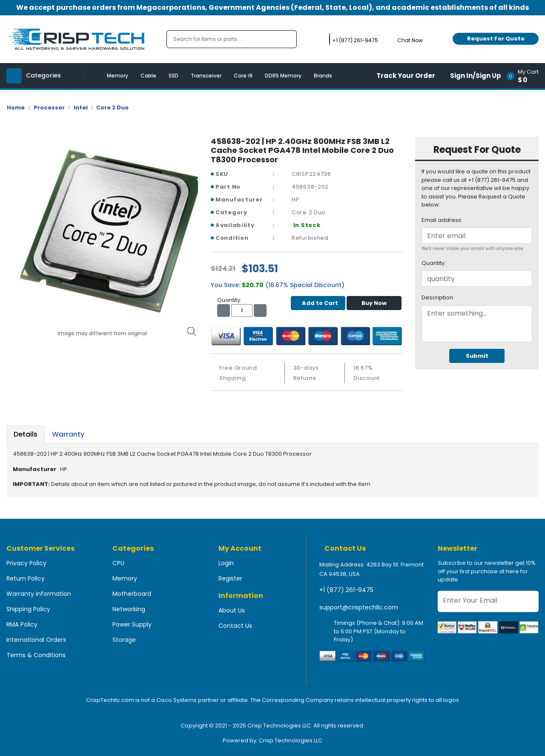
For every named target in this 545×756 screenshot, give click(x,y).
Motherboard (132, 594)
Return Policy (26, 578)
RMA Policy (22, 624)
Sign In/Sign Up (476, 76)
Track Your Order (406, 76)
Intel (81, 108)
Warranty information (39, 594)
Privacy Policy (26, 563)
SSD (174, 76)
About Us (232, 610)
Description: (438, 298)
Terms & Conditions (36, 655)
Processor (49, 108)
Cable (148, 76)
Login (226, 563)
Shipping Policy (28, 609)
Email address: (442, 220)
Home (16, 108)
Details (26, 434)
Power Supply (132, 624)
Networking (129, 609)
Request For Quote (496, 39)
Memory (118, 76)
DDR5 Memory (283, 76)
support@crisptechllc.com (359, 607)
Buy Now (374, 303)
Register (230, 578)
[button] (525, 76)
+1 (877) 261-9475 (346, 590)
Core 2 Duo (112, 108)
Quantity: (434, 263)
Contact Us (235, 626)
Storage (124, 640)
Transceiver (206, 76)
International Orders (36, 640)
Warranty (68, 434)
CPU (118, 563)
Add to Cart (318, 303)
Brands (323, 76)
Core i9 (243, 76)
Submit (477, 356)
